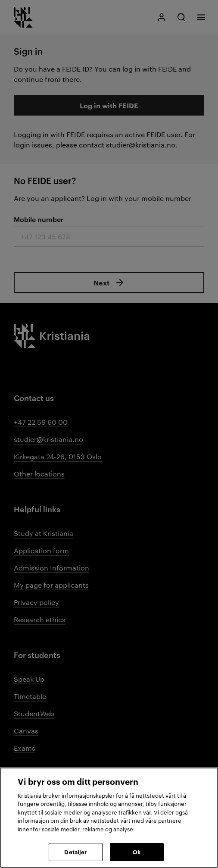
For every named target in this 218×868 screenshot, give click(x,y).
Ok (137, 852)
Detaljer (75, 852)
